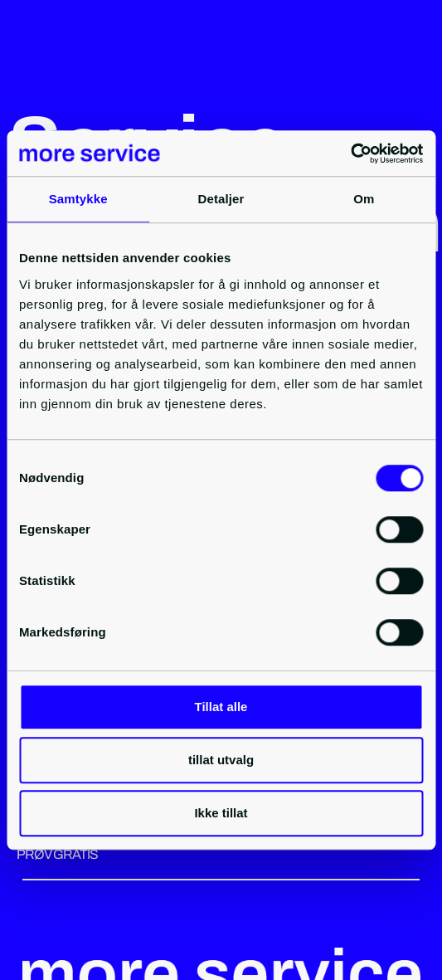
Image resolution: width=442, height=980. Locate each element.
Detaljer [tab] (221, 199)
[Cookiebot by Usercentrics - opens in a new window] (350, 154)
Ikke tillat (221, 813)
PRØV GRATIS (57, 854)
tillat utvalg (221, 760)
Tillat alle (221, 707)
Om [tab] (364, 199)
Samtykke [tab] (78, 199)
